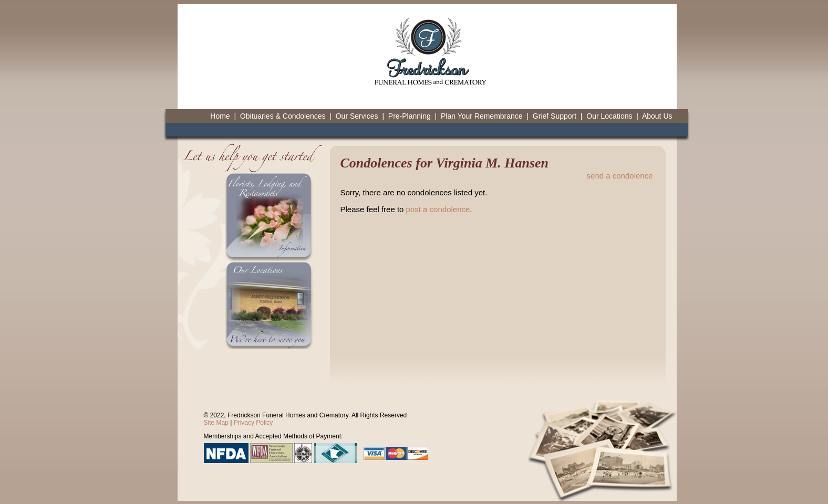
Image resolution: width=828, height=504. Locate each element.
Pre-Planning (410, 116)
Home (220, 116)
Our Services (357, 116)
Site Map (216, 423)
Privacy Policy (253, 423)
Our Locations (609, 116)
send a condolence (620, 176)
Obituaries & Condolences (283, 116)
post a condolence (438, 209)
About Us (657, 116)
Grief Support (555, 116)
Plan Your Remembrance (482, 116)
